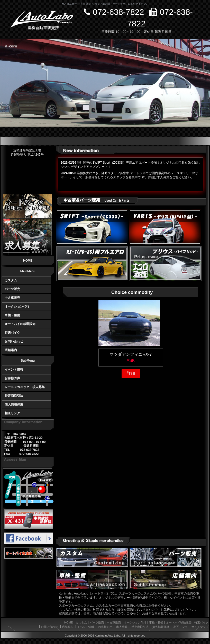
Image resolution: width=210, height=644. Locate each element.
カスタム (11, 280)
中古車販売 (12, 298)
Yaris (165, 227)
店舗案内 (11, 350)
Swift (92, 227)
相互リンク (12, 413)
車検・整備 (12, 315)
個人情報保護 (14, 404)
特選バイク (12, 333)
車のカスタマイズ (92, 558)
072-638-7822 (114, 12)
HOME (28, 261)
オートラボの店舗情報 (166, 579)
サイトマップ (200, 627)
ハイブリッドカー (166, 264)
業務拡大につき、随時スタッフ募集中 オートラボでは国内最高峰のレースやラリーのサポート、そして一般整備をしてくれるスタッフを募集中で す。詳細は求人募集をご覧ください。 (129, 175)
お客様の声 (12, 378)
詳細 (131, 373)
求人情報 (122, 627)
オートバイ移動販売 (179, 622)
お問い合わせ (14, 341)
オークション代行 (17, 306)
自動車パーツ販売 (166, 558)
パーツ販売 (12, 289)
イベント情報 (14, 370)
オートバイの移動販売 (20, 324)
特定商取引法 (14, 396)
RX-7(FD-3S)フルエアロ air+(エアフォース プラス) (92, 264)
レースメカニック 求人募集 (25, 387)
